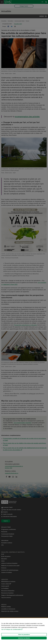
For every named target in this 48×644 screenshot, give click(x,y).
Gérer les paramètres (24, 635)
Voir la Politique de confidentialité (11, 629)
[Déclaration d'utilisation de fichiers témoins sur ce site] (24, 631)
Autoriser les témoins (24, 638)
